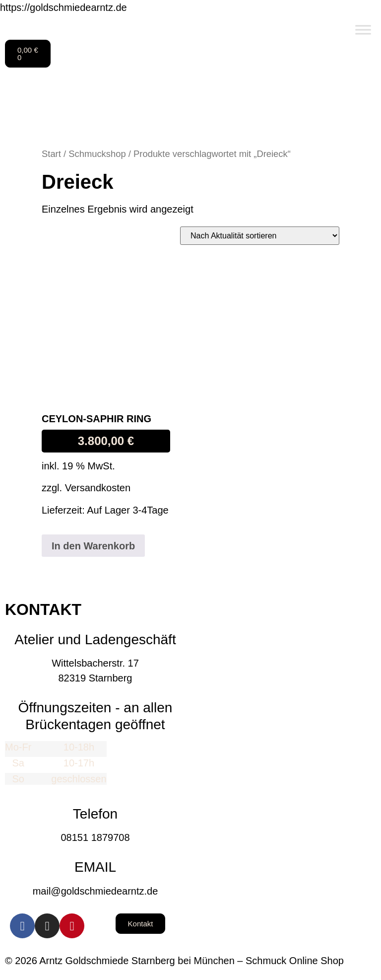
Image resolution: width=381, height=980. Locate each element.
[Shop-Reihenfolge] (260, 236)
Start (51, 154)
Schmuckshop (97, 154)
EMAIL (95, 867)
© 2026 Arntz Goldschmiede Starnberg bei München (120, 961)
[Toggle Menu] (363, 30)
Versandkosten (98, 488)
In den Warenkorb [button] (93, 546)
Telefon (95, 814)
